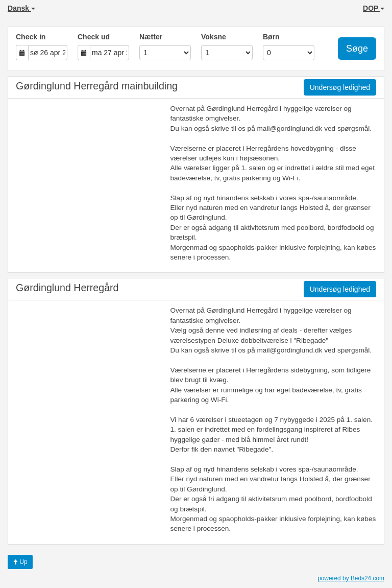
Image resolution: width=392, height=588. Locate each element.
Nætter (151, 37)
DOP (374, 8)
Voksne (214, 37)
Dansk (21, 8)
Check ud (94, 37)
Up (20, 562)
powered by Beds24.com (351, 578)
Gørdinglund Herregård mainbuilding (97, 86)
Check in (31, 37)
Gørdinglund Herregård (67, 288)
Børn (271, 37)
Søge (357, 49)
